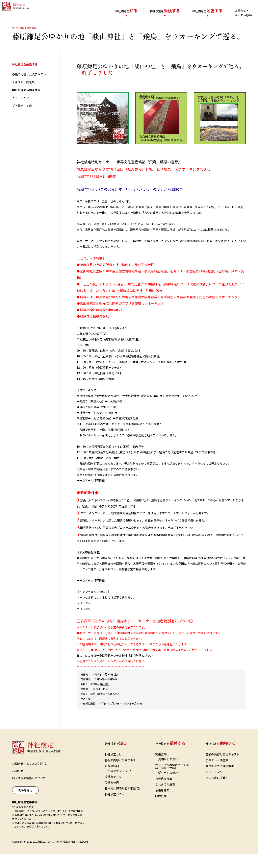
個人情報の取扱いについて (29, 792)
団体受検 (161, 810)
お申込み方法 (164, 793)
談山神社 (105, 698)
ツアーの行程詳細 (93, 495)
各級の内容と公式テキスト (29, 88)
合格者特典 (112, 780)
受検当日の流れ (168, 773)
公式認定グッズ (118, 785)
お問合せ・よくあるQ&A (235, 13)
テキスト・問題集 (23, 96)
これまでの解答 (165, 798)
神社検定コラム (115, 808)
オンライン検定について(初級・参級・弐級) (173, 780)
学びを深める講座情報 (26, 104)
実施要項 (161, 768)
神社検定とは (113, 768)
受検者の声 (112, 797)
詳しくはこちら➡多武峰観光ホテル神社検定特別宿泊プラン (115, 670)
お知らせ (18, 785)
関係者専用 (25, 804)
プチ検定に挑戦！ (23, 120)
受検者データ (113, 791)
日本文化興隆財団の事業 (120, 802)
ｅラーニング (21, 112)
